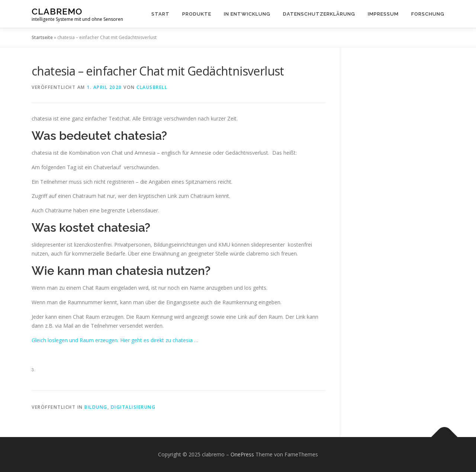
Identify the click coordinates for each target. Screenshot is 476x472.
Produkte (197, 14)
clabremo (57, 11)
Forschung (428, 14)
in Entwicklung (247, 14)
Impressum (383, 14)
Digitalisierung (133, 407)
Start (160, 14)
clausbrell (152, 87)
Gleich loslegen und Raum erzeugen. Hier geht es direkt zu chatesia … (115, 340)
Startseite (42, 37)
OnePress (242, 454)
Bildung (96, 407)
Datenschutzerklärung (319, 14)
